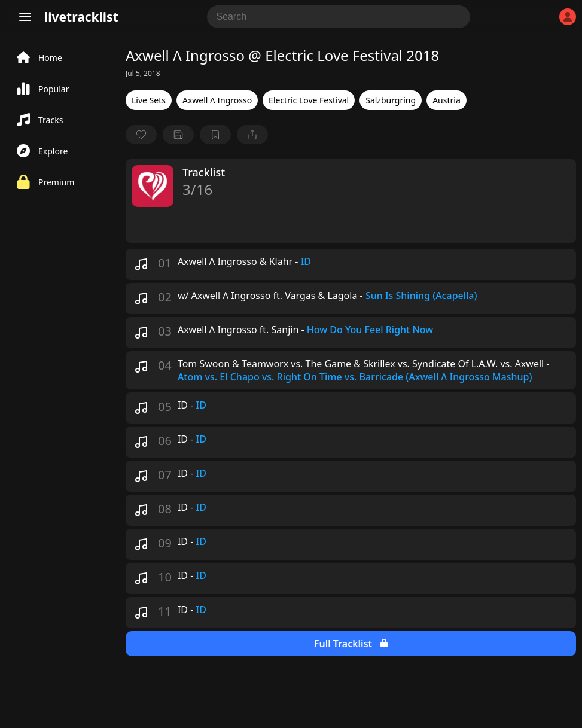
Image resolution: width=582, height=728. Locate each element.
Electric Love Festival (309, 100)
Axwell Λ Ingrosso (217, 100)
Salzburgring (391, 100)
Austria (447, 100)
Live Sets (149, 100)
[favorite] (141, 135)
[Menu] (25, 17)
